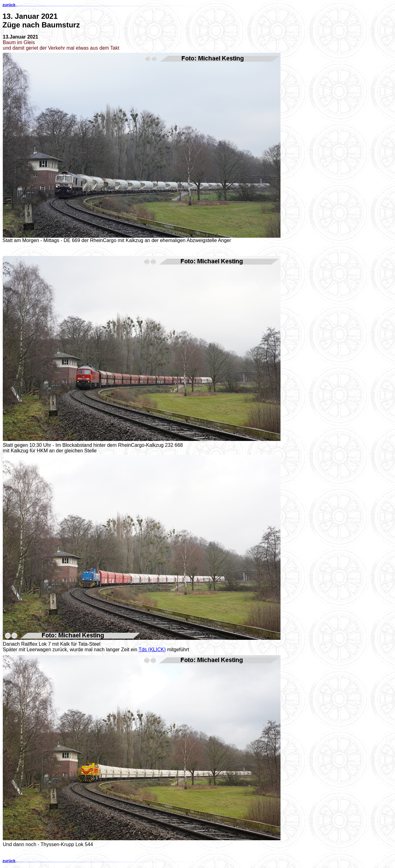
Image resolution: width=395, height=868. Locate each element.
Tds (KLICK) (152, 650)
